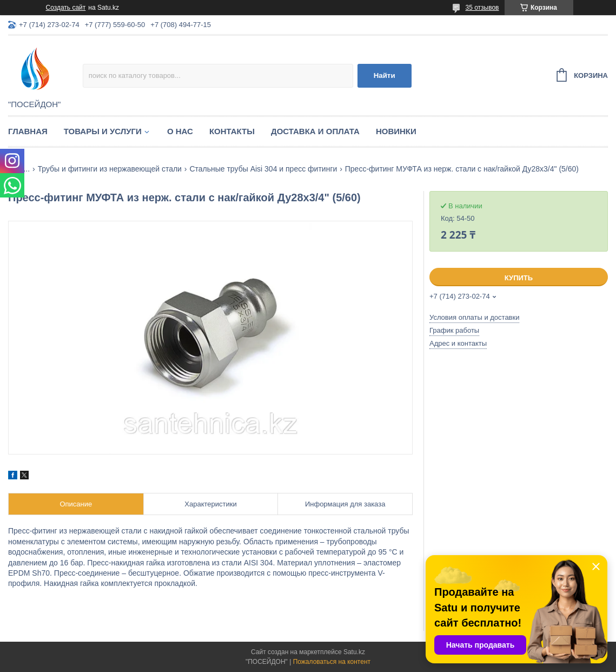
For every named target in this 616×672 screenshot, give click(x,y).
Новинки (396, 131)
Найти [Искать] (385, 75)
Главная (28, 131)
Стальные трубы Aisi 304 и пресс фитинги (263, 169)
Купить (519, 278)
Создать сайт (66, 8)
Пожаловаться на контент (332, 662)
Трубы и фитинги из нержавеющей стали (110, 169)
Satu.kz (354, 652)
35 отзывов (482, 8)
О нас (180, 131)
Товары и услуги (103, 131)
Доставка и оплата (315, 131)
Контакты (232, 131)
